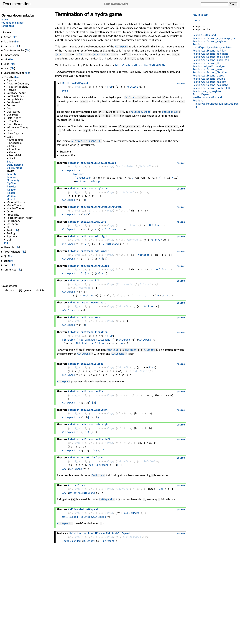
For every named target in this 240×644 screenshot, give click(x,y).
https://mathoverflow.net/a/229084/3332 (140, 65)
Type (77, 87)
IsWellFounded (132, 537)
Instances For (67, 156)
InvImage (79, 174)
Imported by (203, 29)
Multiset (82, 55)
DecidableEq (170, 112)
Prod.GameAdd (86, 340)
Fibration (69, 340)
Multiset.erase (140, 112)
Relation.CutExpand (82, 493)
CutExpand (122, 47)
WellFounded (132, 513)
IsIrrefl (145, 166)
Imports (200, 26)
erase (167, 296)
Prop (110, 87)
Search (233, 4)
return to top (200, 15)
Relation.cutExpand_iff (86, 141)
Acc (91, 465)
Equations (65, 152)
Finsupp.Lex (83, 178)
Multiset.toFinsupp (88, 181)
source (197, 21)
